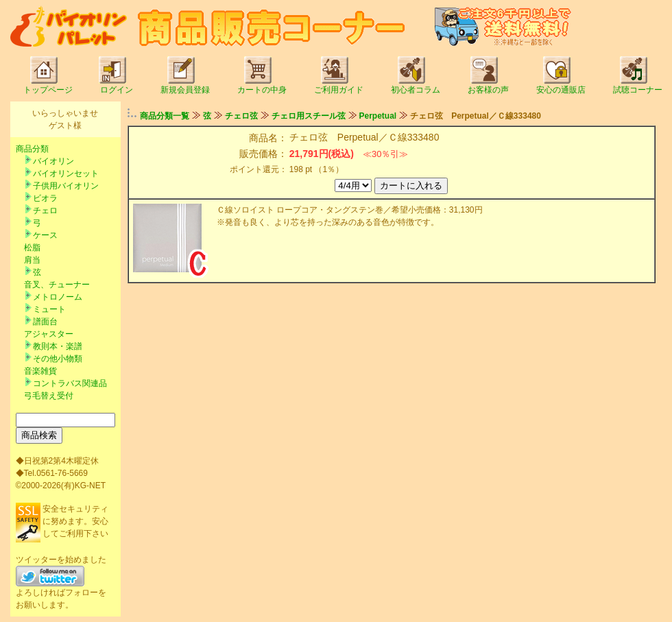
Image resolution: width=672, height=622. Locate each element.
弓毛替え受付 (49, 396)
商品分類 (32, 149)
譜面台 (45, 322)
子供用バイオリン (66, 186)
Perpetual (378, 116)
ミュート (49, 309)
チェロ (45, 211)
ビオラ (45, 198)
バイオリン (53, 161)
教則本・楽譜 (58, 346)
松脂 (32, 248)
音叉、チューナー (57, 285)
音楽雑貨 (40, 371)
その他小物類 (58, 359)
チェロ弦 (241, 116)
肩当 (32, 260)
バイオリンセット (66, 174)
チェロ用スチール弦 (309, 116)
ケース (45, 235)
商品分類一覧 (165, 116)
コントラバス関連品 (70, 383)
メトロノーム (58, 297)
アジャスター (49, 334)
